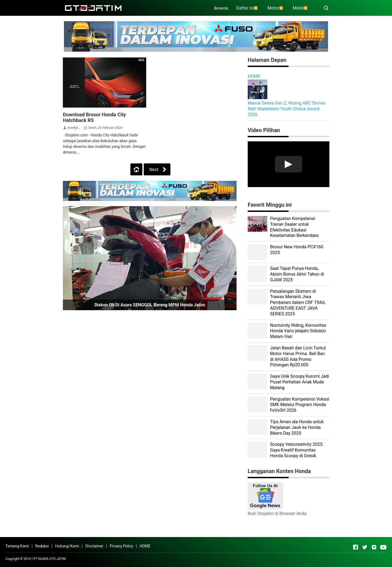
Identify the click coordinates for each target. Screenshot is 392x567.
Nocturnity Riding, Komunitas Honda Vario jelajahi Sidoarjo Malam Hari (298, 331)
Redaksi (42, 546)
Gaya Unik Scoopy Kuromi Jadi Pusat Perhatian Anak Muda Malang (300, 382)
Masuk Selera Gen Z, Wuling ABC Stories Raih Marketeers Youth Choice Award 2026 (287, 109)
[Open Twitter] (365, 547)
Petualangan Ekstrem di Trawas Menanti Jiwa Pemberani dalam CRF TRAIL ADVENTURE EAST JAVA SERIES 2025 (298, 303)
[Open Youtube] (383, 547)
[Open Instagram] (374, 547)
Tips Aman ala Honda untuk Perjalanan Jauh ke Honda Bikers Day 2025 (297, 427)
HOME (254, 76)
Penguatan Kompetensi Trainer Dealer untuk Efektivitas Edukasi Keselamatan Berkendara (294, 227)
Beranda (221, 8)
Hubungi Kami (67, 546)
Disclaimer (94, 546)
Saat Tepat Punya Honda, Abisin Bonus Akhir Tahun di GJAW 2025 (297, 274)
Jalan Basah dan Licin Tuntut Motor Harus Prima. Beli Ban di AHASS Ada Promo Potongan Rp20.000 (298, 356)
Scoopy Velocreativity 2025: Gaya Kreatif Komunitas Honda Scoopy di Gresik (297, 450)
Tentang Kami (17, 546)
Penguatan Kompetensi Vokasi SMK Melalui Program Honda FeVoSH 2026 (300, 405)
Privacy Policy (121, 546)
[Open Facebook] (356, 547)
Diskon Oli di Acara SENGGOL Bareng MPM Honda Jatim (150, 305)
